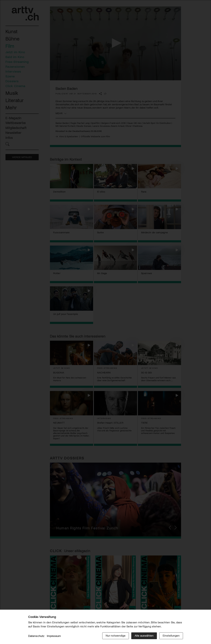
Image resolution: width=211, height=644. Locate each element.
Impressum (54, 636)
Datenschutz (36, 636)
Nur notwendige (116, 635)
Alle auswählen (144, 635)
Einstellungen (171, 635)
